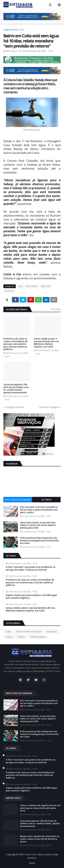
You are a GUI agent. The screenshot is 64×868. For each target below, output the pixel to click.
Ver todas (56, 309)
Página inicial (10, 29)
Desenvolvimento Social (29, 631)
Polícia (9, 637)
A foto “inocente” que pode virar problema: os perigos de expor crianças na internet (31, 568)
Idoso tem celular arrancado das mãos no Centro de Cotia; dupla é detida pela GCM (38, 525)
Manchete (46, 286)
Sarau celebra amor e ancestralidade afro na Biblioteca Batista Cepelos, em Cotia (46, 343)
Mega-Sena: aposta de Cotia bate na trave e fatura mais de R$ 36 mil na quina (40, 839)
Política (21, 637)
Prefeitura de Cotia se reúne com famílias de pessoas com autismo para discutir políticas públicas (16, 344)
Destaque (52, 631)
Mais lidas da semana (18, 500)
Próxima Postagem (49, 407)
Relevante (9, 291)
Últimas (46, 500)
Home (32, 863)
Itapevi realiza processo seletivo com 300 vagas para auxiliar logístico (31, 596)
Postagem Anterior (15, 407)
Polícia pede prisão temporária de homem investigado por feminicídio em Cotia (39, 541)
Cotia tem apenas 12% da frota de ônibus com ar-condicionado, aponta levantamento (16, 389)
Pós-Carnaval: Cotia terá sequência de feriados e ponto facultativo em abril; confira (39, 510)
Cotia (22, 29)
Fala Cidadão (32, 286)
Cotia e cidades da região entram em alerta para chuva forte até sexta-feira (40, 808)
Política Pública (38, 637)
